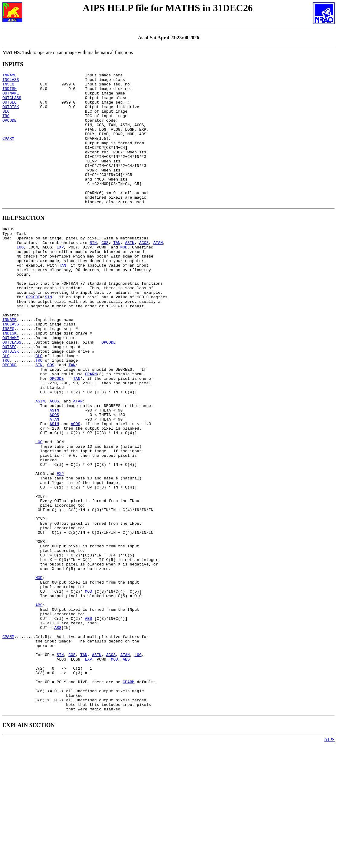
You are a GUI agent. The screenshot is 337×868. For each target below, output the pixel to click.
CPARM (8, 152)
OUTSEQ (10, 108)
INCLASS (11, 81)
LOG (20, 278)
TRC (6, 125)
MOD (124, 278)
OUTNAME (11, 98)
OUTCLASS (12, 103)
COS (105, 272)
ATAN (158, 272)
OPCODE (10, 130)
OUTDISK (11, 114)
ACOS (144, 272)
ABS (39, 707)
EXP (60, 278)
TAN (117, 272)
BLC (6, 119)
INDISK (10, 92)
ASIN (130, 272)
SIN (93, 272)
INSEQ (8, 87)
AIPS (329, 863)
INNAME (10, 76)
